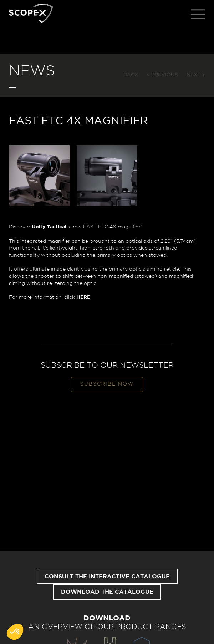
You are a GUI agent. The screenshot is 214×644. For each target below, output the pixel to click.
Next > (196, 75)
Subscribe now (107, 384)
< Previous (162, 75)
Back (131, 75)
